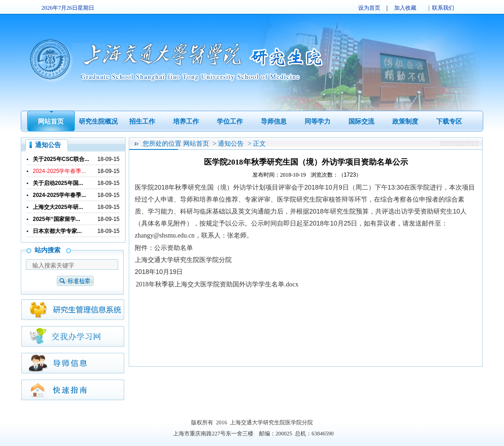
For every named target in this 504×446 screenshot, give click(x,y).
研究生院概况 (98, 122)
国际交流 (361, 122)
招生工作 (142, 122)
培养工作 (186, 122)
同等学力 (318, 122)
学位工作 (230, 122)
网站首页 (51, 122)
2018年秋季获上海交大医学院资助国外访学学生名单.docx (217, 284)
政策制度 (405, 122)
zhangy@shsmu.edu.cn (165, 235)
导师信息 (274, 122)
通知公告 (231, 144)
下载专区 (449, 122)
